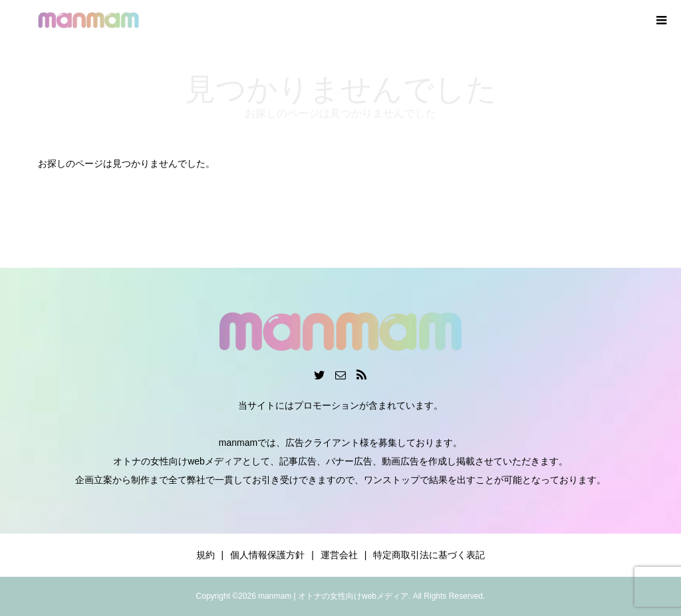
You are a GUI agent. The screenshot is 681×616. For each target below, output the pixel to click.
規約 (205, 555)
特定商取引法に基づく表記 (429, 555)
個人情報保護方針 (267, 555)
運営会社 (339, 555)
